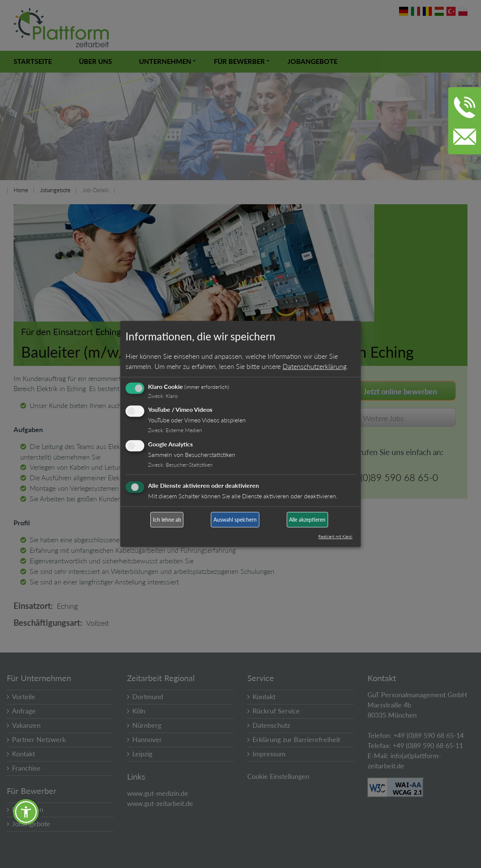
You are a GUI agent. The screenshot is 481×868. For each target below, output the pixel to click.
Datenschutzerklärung (315, 366)
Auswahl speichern (235, 520)
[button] (26, 812)
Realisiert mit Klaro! (335, 537)
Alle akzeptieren (307, 520)
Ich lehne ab (167, 520)
